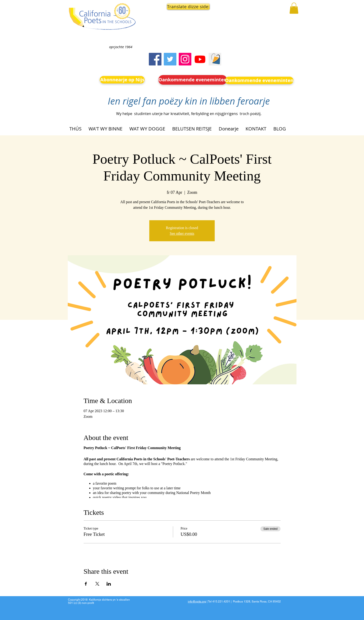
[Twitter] (170, 59)
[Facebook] (155, 59)
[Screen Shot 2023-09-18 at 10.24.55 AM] (215, 59)
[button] (187, 7)
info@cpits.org (197, 602)
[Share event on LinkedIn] (109, 584)
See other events (182, 233)
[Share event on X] (97, 584)
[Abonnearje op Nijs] (122, 80)
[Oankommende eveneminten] (193, 80)
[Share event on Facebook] (86, 584)
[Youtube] (200, 59)
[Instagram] (185, 59)
